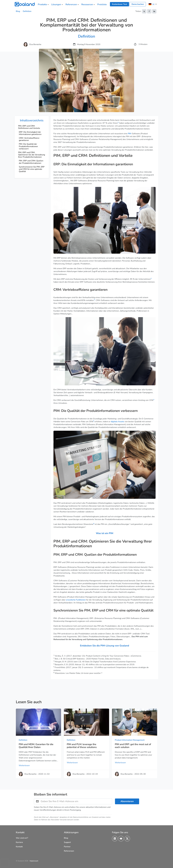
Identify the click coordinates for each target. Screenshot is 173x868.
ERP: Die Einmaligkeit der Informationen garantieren (30, 133)
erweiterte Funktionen (76, 600)
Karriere (19, 842)
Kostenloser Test (119, 4)
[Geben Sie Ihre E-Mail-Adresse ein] (76, 801)
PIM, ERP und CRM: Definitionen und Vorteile (29, 127)
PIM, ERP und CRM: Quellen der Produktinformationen (31, 162)
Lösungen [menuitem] (56, 4)
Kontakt (19, 847)
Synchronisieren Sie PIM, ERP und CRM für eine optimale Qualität (32, 169)
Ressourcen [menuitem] (87, 4)
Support (67, 842)
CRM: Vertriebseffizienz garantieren (29, 139)
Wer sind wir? (22, 838)
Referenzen (69, 851)
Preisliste (102, 4)
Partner (67, 847)
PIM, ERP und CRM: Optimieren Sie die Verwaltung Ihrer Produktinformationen (32, 155)
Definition (27, 11)
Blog (18, 11)
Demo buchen (138, 4)
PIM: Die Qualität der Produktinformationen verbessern (28, 146)
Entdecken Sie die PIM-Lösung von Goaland (105, 646)
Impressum (34, 861)
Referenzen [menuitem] (71, 4)
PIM (130, 134)
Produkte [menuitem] (42, 4)
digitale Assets (118, 422)
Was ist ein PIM (105, 533)
